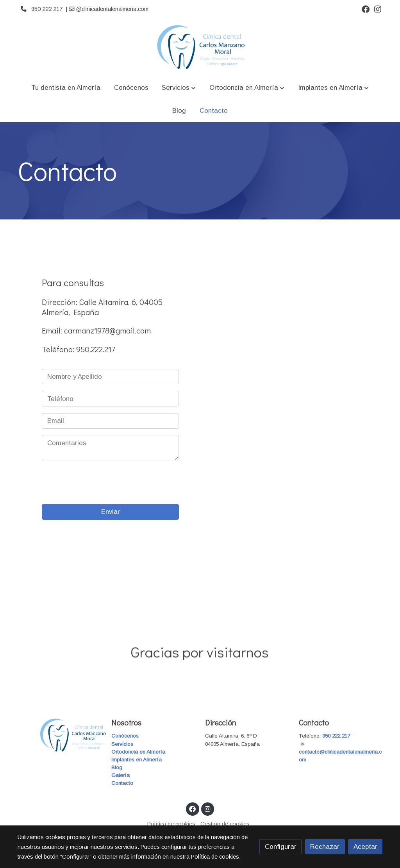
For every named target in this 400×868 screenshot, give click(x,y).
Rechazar (325, 847)
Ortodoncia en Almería (138, 752)
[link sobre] (59, 735)
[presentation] (101, 482)
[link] (200, 47)
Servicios (122, 744)
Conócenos (125, 736)
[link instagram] (378, 9)
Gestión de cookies (225, 824)
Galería (121, 775)
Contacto (122, 783)
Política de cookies (171, 824)
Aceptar (365, 847)
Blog (117, 767)
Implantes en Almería (137, 760)
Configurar (281, 847)
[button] (179, 88)
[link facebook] (366, 9)
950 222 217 (336, 736)
